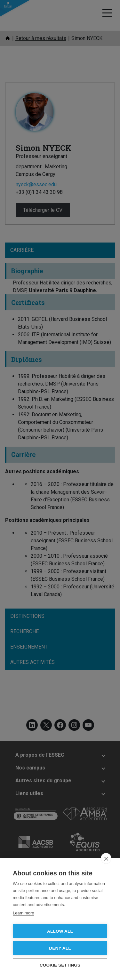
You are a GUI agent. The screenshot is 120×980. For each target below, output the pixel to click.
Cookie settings (60, 965)
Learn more (23, 913)
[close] (106, 858)
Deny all (60, 948)
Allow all (60, 931)
